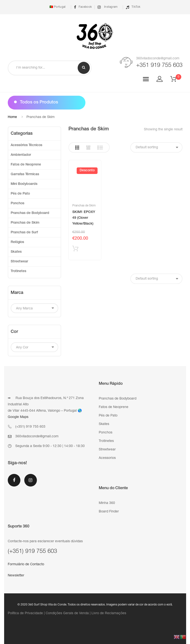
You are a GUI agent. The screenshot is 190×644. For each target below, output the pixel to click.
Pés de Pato (20, 194)
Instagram (107, 7)
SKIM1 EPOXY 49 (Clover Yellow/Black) (84, 218)
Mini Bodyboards (24, 184)
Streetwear (19, 262)
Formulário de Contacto (26, 565)
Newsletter (16, 576)
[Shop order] (156, 147)
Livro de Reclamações (109, 613)
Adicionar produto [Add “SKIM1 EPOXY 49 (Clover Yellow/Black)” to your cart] (75, 250)
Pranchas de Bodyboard (30, 213)
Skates (16, 252)
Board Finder (109, 512)
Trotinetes (18, 271)
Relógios (17, 242)
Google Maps (18, 417)
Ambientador (21, 155)
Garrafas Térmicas (25, 174)
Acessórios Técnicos (26, 145)
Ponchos (17, 204)
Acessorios (107, 458)
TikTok (133, 7)
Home (12, 117)
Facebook (83, 7)
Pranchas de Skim (84, 206)
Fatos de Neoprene (26, 165)
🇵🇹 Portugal (57, 7)
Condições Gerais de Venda (67, 613)
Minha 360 (107, 503)
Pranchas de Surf (24, 233)
